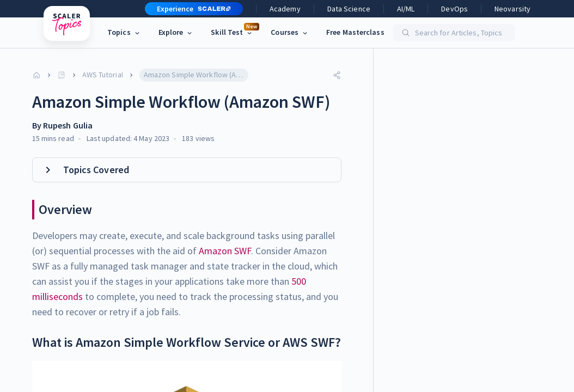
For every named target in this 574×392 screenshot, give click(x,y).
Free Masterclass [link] (355, 32)
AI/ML (406, 9)
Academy (285, 9)
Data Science (349, 9)
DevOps (454, 9)
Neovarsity (512, 9)
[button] (190, 9)
